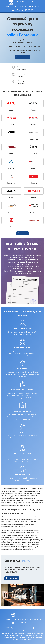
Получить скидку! (12, 578)
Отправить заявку (22, 57)
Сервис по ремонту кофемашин (24, 2)
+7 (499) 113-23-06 (24, 10)
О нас (24, 7)
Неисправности (10, 7)
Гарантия (30, 7)
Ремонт (19, 7)
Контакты (37, 7)
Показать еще (22, 233)
